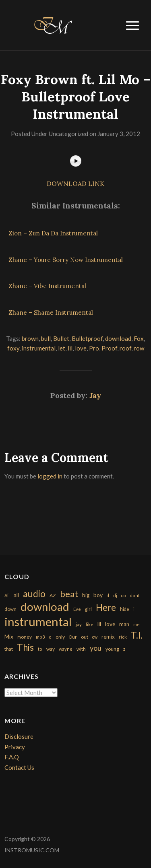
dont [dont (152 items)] (135, 595)
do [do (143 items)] (123, 595)
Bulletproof (87, 338)
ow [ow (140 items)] (95, 637)
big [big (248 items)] (86, 595)
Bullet (61, 338)
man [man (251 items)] (124, 624)
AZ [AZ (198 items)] (53, 595)
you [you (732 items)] (96, 648)
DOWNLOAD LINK (75, 183)
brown (30, 338)
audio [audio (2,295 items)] (34, 594)
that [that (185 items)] (9, 649)
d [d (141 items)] (108, 595)
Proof (109, 348)
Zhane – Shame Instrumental (51, 312)
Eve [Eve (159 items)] (77, 609)
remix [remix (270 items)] (108, 637)
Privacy (15, 747)
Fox (139, 338)
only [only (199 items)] (60, 637)
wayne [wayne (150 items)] (66, 649)
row (139, 348)
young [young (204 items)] (112, 649)
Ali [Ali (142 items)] (7, 595)
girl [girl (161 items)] (88, 609)
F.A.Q (12, 757)
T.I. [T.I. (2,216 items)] (137, 635)
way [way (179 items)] (51, 649)
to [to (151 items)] (40, 649)
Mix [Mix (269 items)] (9, 637)
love (81, 348)
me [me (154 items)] (137, 624)
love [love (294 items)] (110, 624)
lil (70, 348)
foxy (13, 348)
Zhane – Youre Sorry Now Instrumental (66, 260)
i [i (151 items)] (134, 609)
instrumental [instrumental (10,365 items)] (38, 622)
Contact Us (19, 767)
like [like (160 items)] (90, 624)
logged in (50, 476)
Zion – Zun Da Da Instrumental (53, 233)
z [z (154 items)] (124, 649)
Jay (95, 395)
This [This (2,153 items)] (25, 647)
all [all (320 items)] (16, 595)
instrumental (39, 348)
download (118, 338)
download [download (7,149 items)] (45, 607)
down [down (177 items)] (10, 609)
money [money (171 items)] (25, 637)
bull (46, 338)
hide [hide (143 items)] (125, 609)
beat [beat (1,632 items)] (69, 594)
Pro (94, 348)
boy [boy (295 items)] (98, 595)
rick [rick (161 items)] (123, 637)
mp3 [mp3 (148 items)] (40, 637)
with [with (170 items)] (81, 649)
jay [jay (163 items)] (79, 624)
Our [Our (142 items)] (73, 637)
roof (125, 348)
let (62, 348)
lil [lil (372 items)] (99, 624)
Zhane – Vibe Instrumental (47, 286)
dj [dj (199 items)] (115, 595)
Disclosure (19, 736)
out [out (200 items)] (85, 637)
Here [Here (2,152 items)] (106, 607)
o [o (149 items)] (50, 637)
